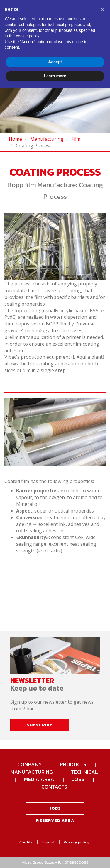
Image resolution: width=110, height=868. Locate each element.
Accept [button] (55, 62)
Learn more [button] (55, 76)
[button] (102, 9)
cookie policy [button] (27, 36)
